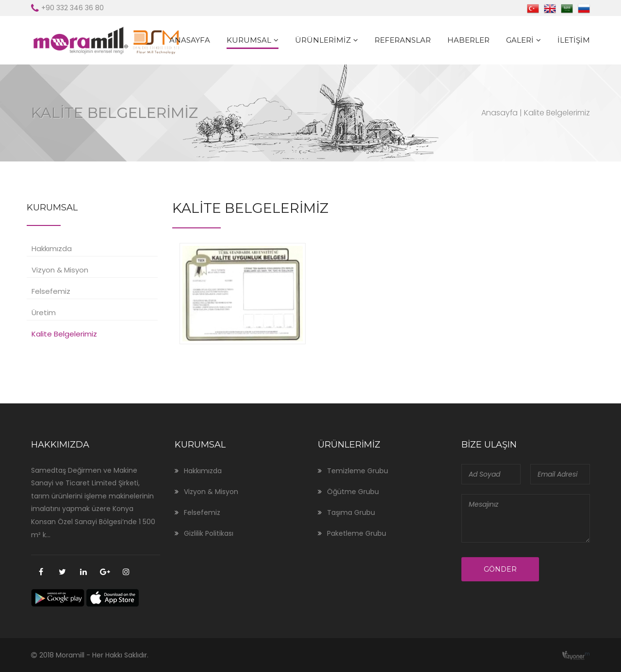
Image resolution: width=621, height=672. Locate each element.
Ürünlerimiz (323, 40)
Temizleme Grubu (358, 471)
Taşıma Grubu (351, 512)
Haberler (468, 40)
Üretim (44, 312)
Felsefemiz (51, 291)
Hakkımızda (52, 248)
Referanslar (403, 40)
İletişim (574, 40)
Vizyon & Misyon (60, 270)
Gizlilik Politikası (209, 533)
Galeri (520, 40)
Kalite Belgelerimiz (64, 334)
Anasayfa (190, 40)
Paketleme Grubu (357, 533)
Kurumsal (249, 40)
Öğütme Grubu (353, 492)
